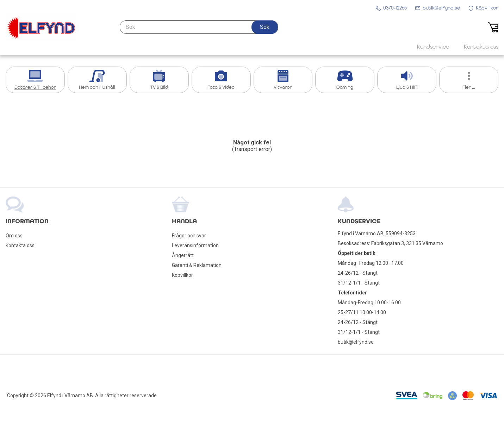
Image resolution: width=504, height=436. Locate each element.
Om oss (14, 236)
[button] (265, 27)
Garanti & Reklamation (197, 265)
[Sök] (199, 27)
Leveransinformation (195, 245)
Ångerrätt (183, 255)
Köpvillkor (182, 275)
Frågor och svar (189, 236)
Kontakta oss (20, 245)
